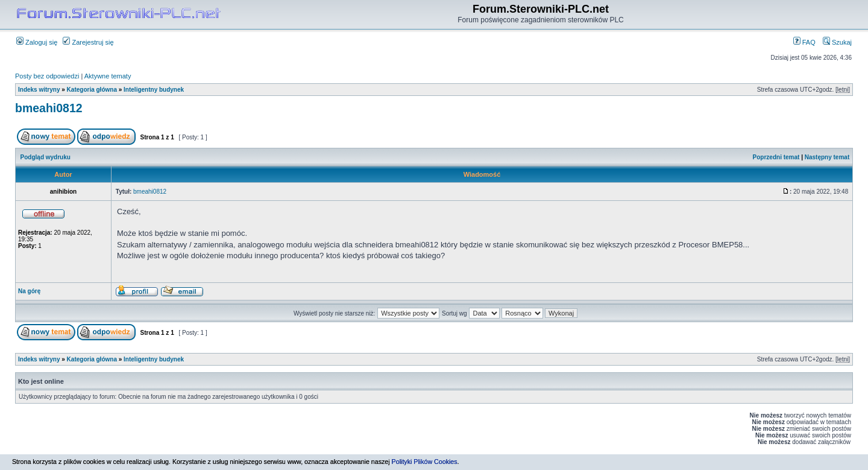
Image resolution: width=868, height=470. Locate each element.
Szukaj (837, 42)
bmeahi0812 (49, 108)
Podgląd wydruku (46, 157)
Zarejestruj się (88, 42)
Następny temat (827, 157)
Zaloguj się (37, 42)
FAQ (804, 42)
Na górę (29, 291)
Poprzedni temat (776, 157)
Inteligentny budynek (154, 90)
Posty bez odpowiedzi (47, 76)
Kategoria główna (92, 90)
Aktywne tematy (108, 76)
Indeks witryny (39, 90)
